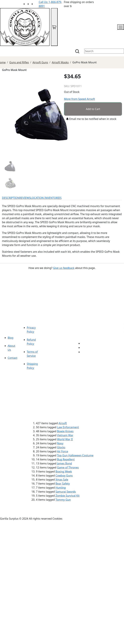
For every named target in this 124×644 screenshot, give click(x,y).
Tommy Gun (63, 500)
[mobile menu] (121, 27)
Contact (13, 358)
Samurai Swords (66, 492)
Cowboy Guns (64, 475)
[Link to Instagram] (37, 4)
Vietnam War (65, 435)
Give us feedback (64, 268)
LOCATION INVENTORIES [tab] (46, 198)
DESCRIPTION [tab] (11, 198)
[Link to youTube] (84, 343)
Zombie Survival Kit (68, 496)
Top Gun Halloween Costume (75, 455)
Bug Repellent (66, 459)
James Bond (64, 463)
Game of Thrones (68, 467)
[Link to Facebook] (84, 348)
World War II (65, 439)
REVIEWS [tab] (25, 198)
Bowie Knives (65, 431)
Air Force (63, 451)
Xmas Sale (62, 480)
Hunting (61, 488)
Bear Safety (63, 484)
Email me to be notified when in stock (91, 119)
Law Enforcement (68, 427)
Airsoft (63, 423)
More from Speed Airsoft (80, 99)
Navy (60, 443)
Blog (11, 338)
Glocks (61, 447)
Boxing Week (64, 471)
